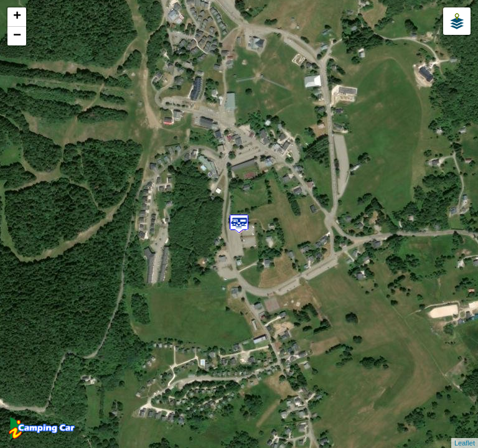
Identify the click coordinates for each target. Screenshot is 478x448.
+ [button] (17, 17)
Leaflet (465, 443)
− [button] (17, 36)
